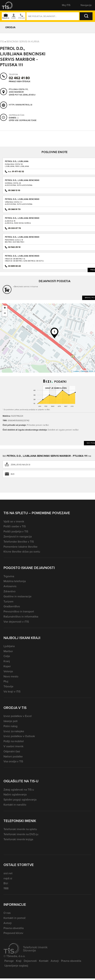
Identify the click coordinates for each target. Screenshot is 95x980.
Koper (7, 666)
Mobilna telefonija (15, 581)
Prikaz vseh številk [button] (20, 81)
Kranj (7, 661)
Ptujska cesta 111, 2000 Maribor (19, 91)
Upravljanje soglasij (16, 966)
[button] (10, 5)
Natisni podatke (13, 756)
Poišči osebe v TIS (15, 526)
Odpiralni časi (12, 751)
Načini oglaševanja (15, 794)
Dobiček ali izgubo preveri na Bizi (63, 430)
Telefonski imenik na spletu (20, 829)
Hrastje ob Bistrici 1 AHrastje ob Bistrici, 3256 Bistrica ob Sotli (24, 260)
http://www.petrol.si (20, 105)
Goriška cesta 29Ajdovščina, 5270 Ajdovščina (19, 184)
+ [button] (5, 308)
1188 (6, 888)
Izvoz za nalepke (14, 731)
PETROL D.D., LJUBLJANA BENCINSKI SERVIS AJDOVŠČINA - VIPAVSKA (22, 200)
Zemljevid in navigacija (18, 536)
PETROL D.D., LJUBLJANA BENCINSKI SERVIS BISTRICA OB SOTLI (22, 257)
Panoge (9, 961)
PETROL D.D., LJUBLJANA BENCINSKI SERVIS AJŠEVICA (22, 219)
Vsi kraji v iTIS (12, 691)
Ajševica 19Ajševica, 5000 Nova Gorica (18, 222)
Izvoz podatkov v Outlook (19, 736)
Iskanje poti (11, 721)
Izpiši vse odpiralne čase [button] (23, 120)
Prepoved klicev (13, 933)
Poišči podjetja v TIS (16, 531)
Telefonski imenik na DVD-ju (21, 834)
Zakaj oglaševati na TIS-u (19, 790)
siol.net (8, 873)
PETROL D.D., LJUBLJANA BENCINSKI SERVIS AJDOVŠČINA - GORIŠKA (22, 181)
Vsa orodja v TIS (13, 761)
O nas (7, 913)
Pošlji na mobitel (14, 741)
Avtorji (8, 923)
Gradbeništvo (12, 606)
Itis (2, 41)
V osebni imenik (13, 746)
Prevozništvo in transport (19, 611)
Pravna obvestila (14, 928)
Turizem (8, 601)
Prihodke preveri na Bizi (38, 425)
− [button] (5, 313)
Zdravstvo (9, 591)
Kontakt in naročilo (15, 805)
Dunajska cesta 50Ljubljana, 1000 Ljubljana (17, 165)
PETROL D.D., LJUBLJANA (17, 161)
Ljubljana (9, 646)
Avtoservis (10, 586)
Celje (7, 656)
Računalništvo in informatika (21, 617)
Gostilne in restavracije (18, 596)
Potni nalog (10, 726)
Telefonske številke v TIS (19, 542)
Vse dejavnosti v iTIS (16, 622)
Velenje (8, 671)
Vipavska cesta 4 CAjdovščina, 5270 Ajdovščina (19, 203)
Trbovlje (8, 686)
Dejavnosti (30, 961)
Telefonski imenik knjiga (18, 839)
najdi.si (8, 878)
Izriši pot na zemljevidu (22, 95)
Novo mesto (11, 676)
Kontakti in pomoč (15, 918)
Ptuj (6, 681)
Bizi (6, 883)
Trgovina (9, 576)
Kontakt (44, 961)
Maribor (8, 651)
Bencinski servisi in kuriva (23, 41)
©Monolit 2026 (87, 371)
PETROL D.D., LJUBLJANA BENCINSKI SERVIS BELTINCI (22, 238)
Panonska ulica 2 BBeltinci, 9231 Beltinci (15, 241)
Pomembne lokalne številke (20, 547)
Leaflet (76, 371)
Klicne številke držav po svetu (22, 552)
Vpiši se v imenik (14, 521)
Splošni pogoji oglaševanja (20, 800)
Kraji (19, 961)
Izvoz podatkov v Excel (18, 716)
